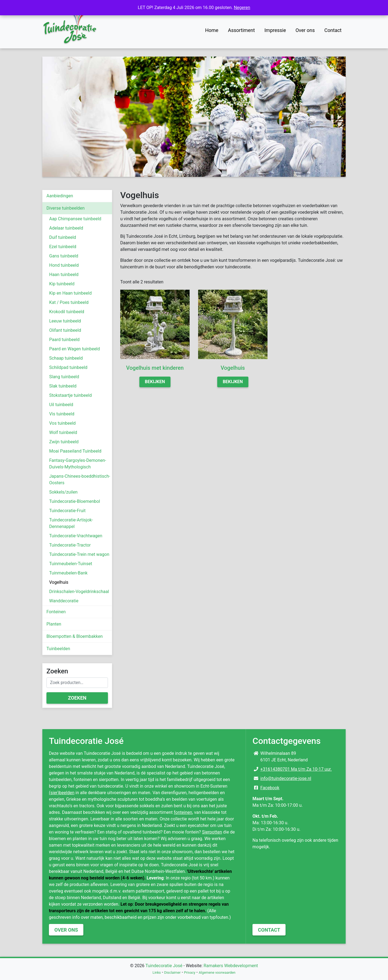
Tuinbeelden (58, 649)
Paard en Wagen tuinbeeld (75, 349)
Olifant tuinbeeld (65, 330)
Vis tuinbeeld (62, 414)
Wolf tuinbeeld (63, 432)
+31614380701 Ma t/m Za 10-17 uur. (296, 769)
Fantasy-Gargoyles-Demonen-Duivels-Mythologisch (78, 464)
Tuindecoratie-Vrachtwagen (76, 536)
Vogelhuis (59, 582)
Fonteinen (56, 612)
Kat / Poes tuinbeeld (69, 302)
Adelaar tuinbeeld (66, 228)
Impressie (275, 30)
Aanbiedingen (60, 196)
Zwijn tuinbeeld (64, 442)
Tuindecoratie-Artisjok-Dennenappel (71, 523)
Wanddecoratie (64, 601)
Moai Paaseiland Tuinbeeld (75, 451)
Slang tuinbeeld (64, 377)
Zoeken (77, 698)
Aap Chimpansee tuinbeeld (75, 219)
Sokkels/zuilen (63, 492)
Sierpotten (212, 832)
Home (212, 30)
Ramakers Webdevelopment (231, 966)
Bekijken (155, 382)
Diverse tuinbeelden (66, 208)
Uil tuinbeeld (61, 405)
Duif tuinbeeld (63, 237)
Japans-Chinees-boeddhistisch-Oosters (80, 479)
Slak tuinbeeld (63, 386)
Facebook (270, 788)
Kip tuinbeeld (62, 284)
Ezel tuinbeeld (63, 247)
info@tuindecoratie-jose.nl (286, 778)
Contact (333, 30)
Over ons (305, 30)
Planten (54, 624)
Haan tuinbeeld (64, 275)
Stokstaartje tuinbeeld (70, 395)
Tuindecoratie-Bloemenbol (75, 501)
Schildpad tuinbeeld (68, 367)
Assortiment (241, 30)
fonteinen (183, 812)
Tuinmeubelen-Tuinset (71, 564)
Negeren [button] (242, 8)
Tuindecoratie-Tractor (70, 545)
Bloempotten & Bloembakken (75, 636)
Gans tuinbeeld (64, 256)
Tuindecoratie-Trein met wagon (79, 554)
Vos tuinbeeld (62, 423)
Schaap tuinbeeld (66, 358)
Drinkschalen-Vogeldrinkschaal (79, 592)
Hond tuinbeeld (64, 265)
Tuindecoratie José (164, 966)
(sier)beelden (62, 793)
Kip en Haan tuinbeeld (70, 293)
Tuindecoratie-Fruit (67, 511)
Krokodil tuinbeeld (67, 312)
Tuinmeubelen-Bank (68, 573)
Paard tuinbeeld (64, 340)
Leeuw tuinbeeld (65, 321)
